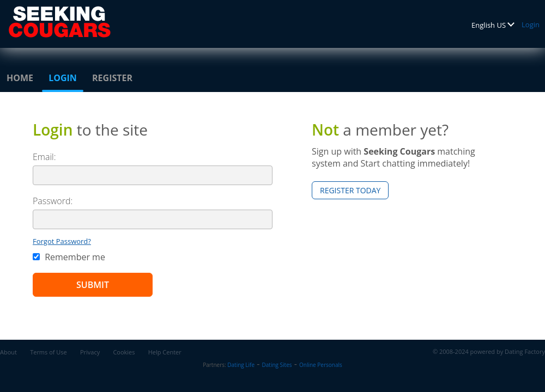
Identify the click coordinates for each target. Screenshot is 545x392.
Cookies (124, 352)
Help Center (165, 352)
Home (20, 78)
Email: (44, 157)
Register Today (350, 190)
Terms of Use (49, 352)
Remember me (69, 257)
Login (531, 24)
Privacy (90, 352)
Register (112, 78)
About (8, 352)
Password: (53, 201)
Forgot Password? (62, 241)
